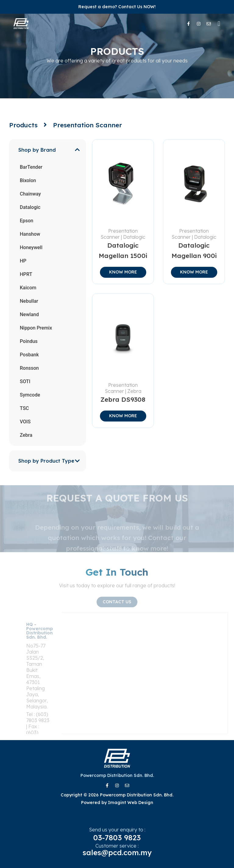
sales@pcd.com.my (117, 852)
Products (23, 125)
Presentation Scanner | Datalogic (123, 234)
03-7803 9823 (117, 838)
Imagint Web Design (131, 803)
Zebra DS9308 (123, 399)
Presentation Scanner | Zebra (123, 388)
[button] (219, 24)
